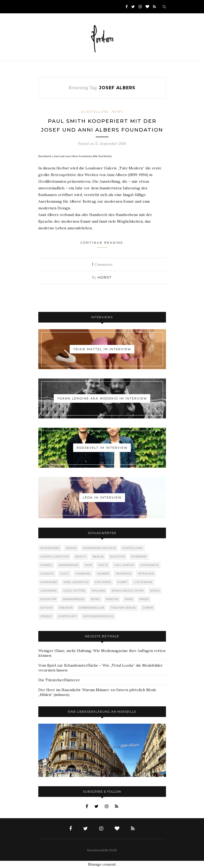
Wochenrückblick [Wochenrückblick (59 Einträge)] (98, 616)
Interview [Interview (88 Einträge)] (146, 574)
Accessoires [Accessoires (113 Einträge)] (50, 548)
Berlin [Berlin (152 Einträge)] (98, 557)
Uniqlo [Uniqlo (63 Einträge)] (46, 616)
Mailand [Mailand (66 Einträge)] (99, 591)
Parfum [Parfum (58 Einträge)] (112, 599)
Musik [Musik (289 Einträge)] (155, 591)
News (117, 112)
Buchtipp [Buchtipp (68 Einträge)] (118, 557)
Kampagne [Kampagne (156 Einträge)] (49, 582)
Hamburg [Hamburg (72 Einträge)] (83, 574)
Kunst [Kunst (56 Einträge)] (122, 582)
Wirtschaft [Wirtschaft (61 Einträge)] (68, 616)
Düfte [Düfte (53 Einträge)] (103, 565)
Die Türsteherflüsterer (59, 680)
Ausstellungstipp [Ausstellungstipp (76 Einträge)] (55, 557)
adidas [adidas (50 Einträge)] (71, 548)
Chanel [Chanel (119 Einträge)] (46, 565)
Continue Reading (102, 244)
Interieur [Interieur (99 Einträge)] (124, 574)
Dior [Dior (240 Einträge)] (88, 565)
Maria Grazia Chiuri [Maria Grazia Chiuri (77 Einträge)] (128, 591)
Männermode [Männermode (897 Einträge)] (74, 599)
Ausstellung (95, 112)
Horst (105, 277)
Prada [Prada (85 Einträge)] (144, 599)
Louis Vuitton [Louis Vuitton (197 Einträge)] (74, 591)
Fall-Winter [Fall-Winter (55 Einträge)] (124, 565)
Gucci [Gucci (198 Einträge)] (65, 574)
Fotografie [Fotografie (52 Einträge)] (150, 565)
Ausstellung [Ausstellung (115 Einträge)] (133, 548)
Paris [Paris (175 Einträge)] (129, 599)
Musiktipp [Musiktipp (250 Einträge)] (48, 599)
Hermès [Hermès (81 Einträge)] (103, 574)
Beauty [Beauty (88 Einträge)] (81, 557)
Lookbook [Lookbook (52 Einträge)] (49, 591)
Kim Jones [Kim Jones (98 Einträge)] (103, 582)
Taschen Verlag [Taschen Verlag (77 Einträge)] (123, 608)
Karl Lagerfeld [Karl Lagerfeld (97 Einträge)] (76, 582)
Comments (102, 264)
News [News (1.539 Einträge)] (95, 599)
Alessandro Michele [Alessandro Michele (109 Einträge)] (99, 548)
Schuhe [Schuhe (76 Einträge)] (47, 608)
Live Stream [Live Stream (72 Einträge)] (143, 582)
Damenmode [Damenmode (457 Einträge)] (69, 565)
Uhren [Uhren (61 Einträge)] (148, 608)
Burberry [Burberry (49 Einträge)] (139, 557)
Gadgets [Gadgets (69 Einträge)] (47, 574)
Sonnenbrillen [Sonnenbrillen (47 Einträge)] (92, 608)
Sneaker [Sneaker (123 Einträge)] (66, 608)
